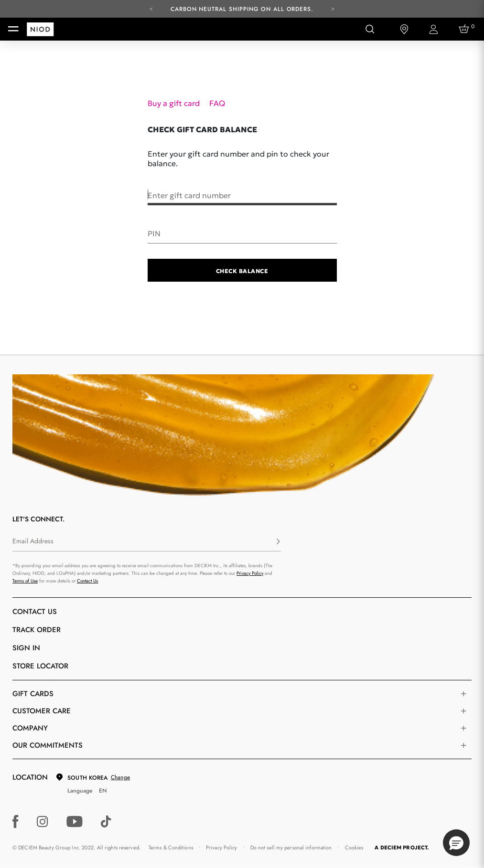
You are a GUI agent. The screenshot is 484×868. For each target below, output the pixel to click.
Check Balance (242, 271)
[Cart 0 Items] (465, 29)
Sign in (26, 648)
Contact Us (87, 581)
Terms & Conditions (171, 847)
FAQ (217, 103)
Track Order (37, 630)
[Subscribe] (278, 542)
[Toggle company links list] (463, 728)
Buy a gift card (175, 103)
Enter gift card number (189, 195)
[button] (456, 843)
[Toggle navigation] (13, 29)
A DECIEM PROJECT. (402, 847)
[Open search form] (370, 29)
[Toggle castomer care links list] (463, 711)
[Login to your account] (435, 29)
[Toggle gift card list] (463, 694)
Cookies (354, 847)
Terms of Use (25, 581)
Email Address (33, 541)
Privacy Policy (250, 573)
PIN (154, 233)
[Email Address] (147, 542)
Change (120, 777)
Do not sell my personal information (291, 847)
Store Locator (40, 666)
